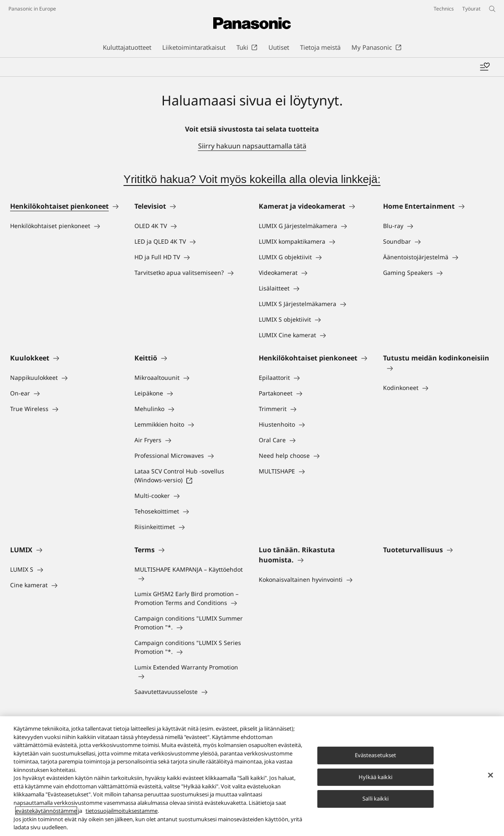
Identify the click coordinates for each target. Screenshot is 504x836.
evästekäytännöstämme (46, 812)
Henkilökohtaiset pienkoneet (59, 206)
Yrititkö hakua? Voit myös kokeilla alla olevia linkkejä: (252, 179)
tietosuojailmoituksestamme (122, 812)
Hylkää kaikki (375, 778)
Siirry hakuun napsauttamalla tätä (252, 146)
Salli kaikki (375, 799)
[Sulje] (491, 776)
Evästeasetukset (376, 756)
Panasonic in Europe (32, 9)
